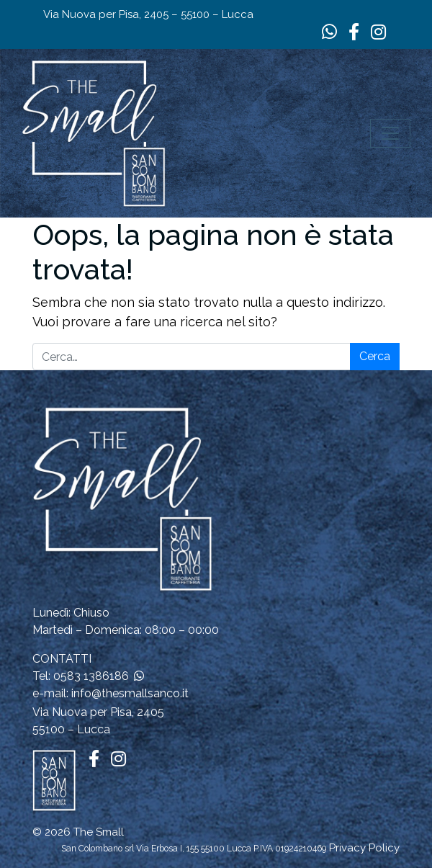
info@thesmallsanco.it (130, 693)
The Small (99, 832)
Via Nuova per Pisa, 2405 (98, 712)
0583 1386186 (91, 676)
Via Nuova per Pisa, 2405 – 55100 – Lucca (148, 14)
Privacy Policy (364, 848)
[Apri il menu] (390, 133)
